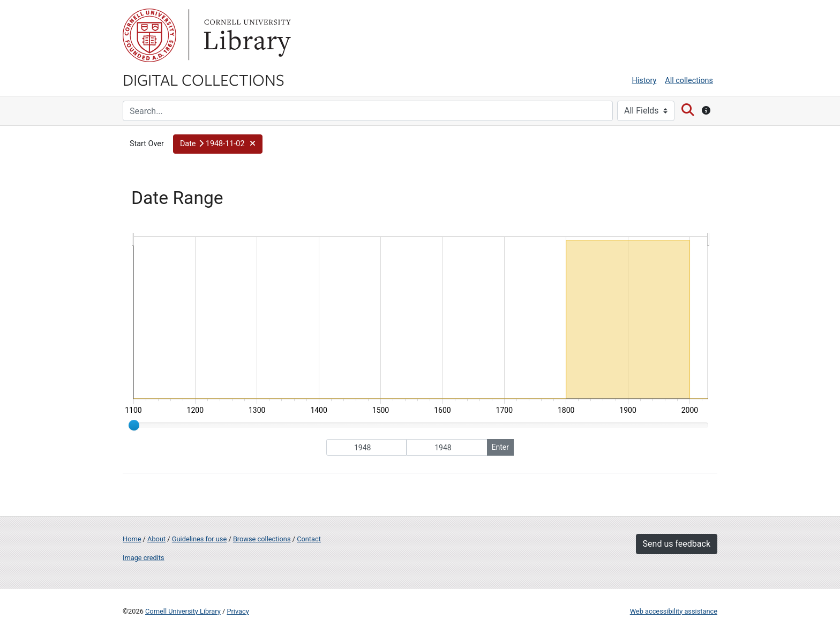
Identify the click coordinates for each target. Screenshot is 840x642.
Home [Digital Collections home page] (132, 539)
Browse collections (262, 539)
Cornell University (149, 35)
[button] (218, 144)
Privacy (238, 611)
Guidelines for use (199, 539)
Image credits (144, 558)
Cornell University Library (183, 611)
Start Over (147, 144)
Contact (309, 539)
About (156, 539)
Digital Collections (204, 79)
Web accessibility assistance (674, 611)
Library (246, 35)
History (644, 81)
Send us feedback (677, 544)
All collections (689, 81)
